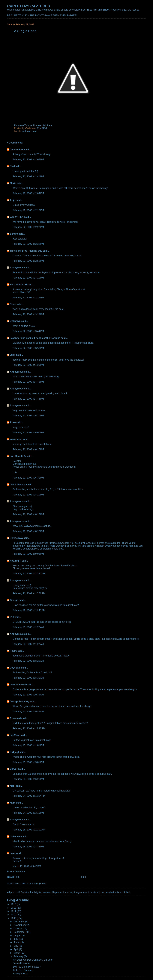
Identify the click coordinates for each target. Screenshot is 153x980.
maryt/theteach (18, 685)
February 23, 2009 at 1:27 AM (28, 644)
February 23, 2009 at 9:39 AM (28, 695)
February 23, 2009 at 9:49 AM (28, 712)
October (18, 929)
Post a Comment (16, 872)
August (18, 936)
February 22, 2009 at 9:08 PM (28, 554)
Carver (14, 769)
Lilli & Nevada (18, 485)
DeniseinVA (16, 538)
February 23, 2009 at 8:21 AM (28, 661)
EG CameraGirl (18, 285)
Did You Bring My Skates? (27, 967)
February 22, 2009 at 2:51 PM (28, 261)
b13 (12, 617)
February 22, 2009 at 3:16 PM (28, 298)
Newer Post (13, 877)
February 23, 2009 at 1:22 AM (28, 627)
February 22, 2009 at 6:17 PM (28, 449)
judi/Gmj (15, 735)
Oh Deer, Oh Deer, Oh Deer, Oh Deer (33, 960)
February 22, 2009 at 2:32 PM (28, 244)
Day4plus (15, 668)
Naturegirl (15, 561)
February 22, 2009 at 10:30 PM (29, 574)
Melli (12, 786)
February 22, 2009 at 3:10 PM (28, 278)
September (20, 932)
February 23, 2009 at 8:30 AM (28, 678)
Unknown (15, 321)
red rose (27, 131)
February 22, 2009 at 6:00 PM (28, 433)
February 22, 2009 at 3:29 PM (28, 314)
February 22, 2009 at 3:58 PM (28, 348)
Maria (13, 183)
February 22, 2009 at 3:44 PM (28, 331)
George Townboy (19, 701)
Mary (13, 803)
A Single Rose (21, 974)
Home (83, 877)
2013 (14, 904)
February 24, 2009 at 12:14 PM (29, 796)
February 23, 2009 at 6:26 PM (28, 779)
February (19, 956)
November (19, 925)
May (16, 946)
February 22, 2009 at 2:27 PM (28, 227)
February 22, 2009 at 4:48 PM (28, 399)
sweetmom (16, 439)
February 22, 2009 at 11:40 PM (29, 610)
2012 (14, 908)
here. (50, 125)
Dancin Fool (17, 150)
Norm (13, 304)
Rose (13, 422)
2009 (14, 918)
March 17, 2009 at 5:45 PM (27, 866)
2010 (14, 915)
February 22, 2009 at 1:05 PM (28, 160)
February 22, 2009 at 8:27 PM (28, 531)
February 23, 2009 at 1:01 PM (28, 745)
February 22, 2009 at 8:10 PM (28, 495)
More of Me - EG (21, 292)
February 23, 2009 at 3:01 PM (28, 762)
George (14, 600)
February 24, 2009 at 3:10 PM (28, 813)
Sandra (14, 234)
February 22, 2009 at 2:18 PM (28, 210)
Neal (12, 166)
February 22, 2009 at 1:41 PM (28, 176)
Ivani (13, 853)
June (17, 942)
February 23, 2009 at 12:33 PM (29, 728)
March (17, 953)
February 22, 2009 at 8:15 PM (28, 514)
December (19, 922)
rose (35, 131)
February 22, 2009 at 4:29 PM (28, 365)
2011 (14, 911)
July (16, 939)
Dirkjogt (14, 752)
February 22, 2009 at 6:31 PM (28, 478)
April (16, 949)
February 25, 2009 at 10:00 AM (29, 830)
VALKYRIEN (17, 217)
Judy (13, 355)
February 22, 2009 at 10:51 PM (29, 593)
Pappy (13, 651)
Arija (12, 200)
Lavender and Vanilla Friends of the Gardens (35, 338)
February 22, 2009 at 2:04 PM (28, 193)
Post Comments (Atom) (34, 884)
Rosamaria (16, 718)
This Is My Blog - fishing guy (26, 251)
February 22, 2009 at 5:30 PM (28, 416)
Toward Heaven (21, 963)
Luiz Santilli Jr (18, 456)
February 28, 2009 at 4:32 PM (28, 847)
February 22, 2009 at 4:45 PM (28, 382)
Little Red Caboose (23, 970)
